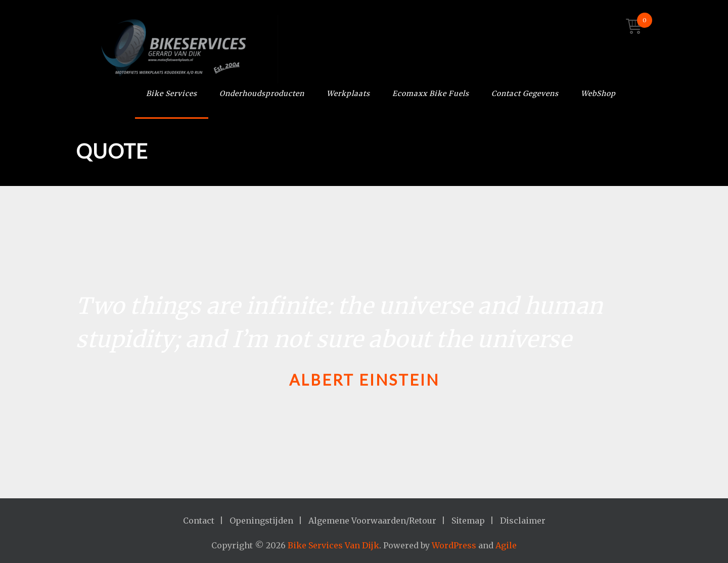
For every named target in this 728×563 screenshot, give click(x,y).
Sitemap (468, 521)
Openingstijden (261, 521)
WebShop (598, 93)
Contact (199, 521)
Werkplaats (348, 93)
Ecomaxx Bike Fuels (431, 93)
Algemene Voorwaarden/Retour (372, 521)
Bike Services (172, 93)
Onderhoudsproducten (262, 93)
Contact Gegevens (525, 93)
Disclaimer (523, 521)
